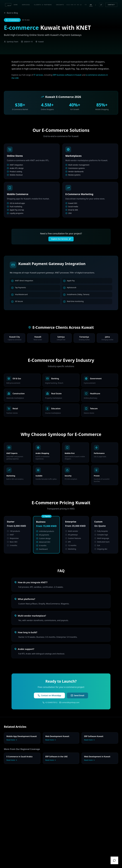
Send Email (77, 695)
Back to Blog (11, 13)
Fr (86, 5)
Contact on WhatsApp (49, 695)
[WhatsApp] (114, 860)
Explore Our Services (61, 239)
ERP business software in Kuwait (67, 75)
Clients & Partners (43, 5)
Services (26, 5)
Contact (111, 5)
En (91, 5)
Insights (60, 5)
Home (16, 5)
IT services (38, 75)
